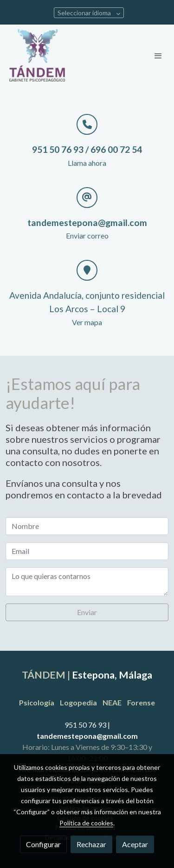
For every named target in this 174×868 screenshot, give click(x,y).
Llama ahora (87, 163)
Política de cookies (86, 823)
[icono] (87, 124)
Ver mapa (87, 322)
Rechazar (91, 844)
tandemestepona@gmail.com (87, 736)
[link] (37, 55)
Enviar (87, 612)
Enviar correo (87, 236)
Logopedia (78, 702)
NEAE (112, 702)
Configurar (43, 844)
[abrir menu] (158, 56)
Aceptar (135, 844)
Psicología (37, 702)
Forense (141, 702)
